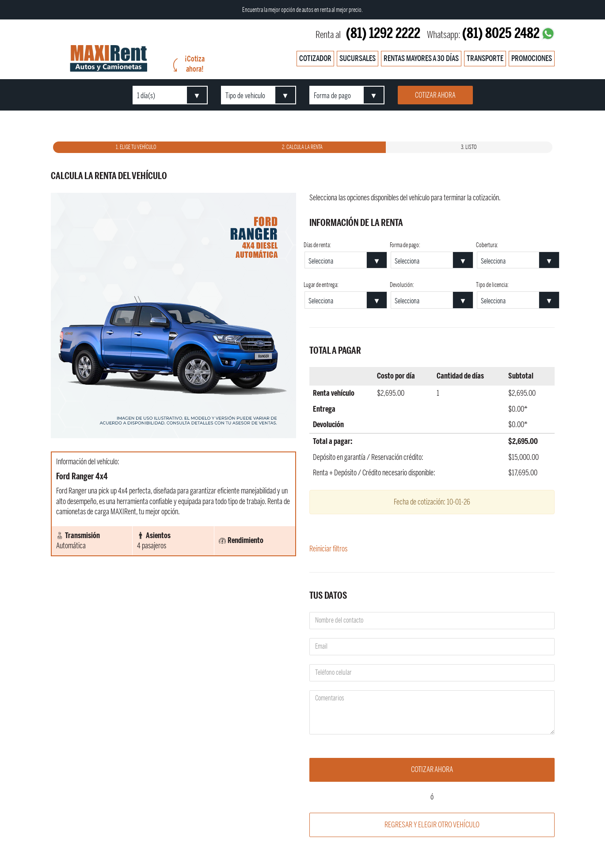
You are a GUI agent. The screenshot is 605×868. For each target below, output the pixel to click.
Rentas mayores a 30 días (421, 58)
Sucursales (358, 58)
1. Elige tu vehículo (136, 147)
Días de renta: (317, 245)
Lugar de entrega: (321, 285)
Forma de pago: (405, 245)
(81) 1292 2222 (383, 33)
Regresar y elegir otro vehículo (432, 825)
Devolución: (402, 285)
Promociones (532, 58)
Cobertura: (487, 245)
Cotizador (315, 58)
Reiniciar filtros (328, 549)
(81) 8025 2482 (501, 33)
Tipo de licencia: (492, 285)
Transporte (485, 58)
